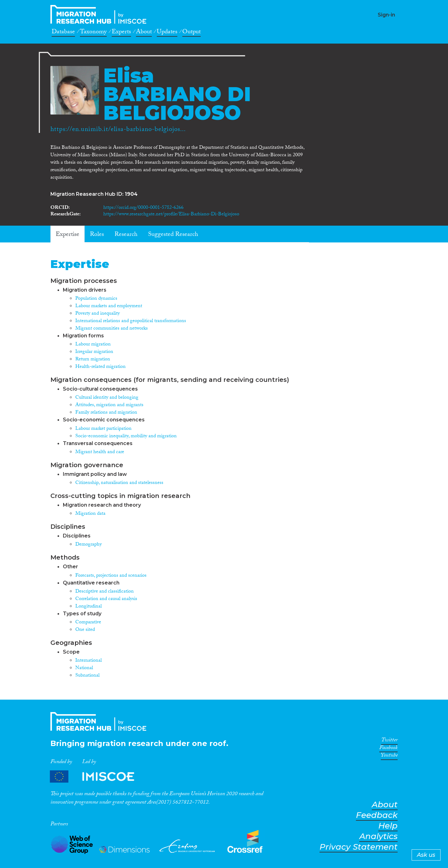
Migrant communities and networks (112, 329)
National (84, 668)
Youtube (389, 756)
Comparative (88, 623)
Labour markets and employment (109, 306)
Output (191, 33)
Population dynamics (96, 299)
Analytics (378, 836)
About (144, 33)
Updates (167, 33)
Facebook (388, 749)
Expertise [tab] (68, 235)
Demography (89, 545)
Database (63, 33)
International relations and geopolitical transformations (131, 321)
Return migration (93, 360)
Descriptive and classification (105, 592)
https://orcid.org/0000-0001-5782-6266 (143, 208)
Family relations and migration (106, 413)
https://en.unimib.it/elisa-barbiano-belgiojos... (118, 130)
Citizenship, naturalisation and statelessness (119, 483)
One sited (85, 630)
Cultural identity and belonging (107, 398)
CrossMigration (100, 14)
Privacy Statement (359, 847)
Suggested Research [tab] (173, 235)
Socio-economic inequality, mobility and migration (126, 436)
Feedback (377, 815)
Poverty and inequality (98, 314)
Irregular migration (94, 352)
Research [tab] (126, 235)
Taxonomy (93, 33)
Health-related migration (100, 367)
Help (388, 826)
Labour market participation (103, 429)
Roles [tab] (97, 235)
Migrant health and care (100, 452)
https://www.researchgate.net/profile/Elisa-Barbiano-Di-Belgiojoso (171, 215)
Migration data (90, 514)
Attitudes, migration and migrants (109, 405)
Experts (121, 33)
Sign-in (386, 15)
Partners (97, 777)
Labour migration (93, 345)
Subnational (87, 676)
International (89, 661)
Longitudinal (89, 607)
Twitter (389, 741)
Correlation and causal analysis (106, 599)
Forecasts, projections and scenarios (111, 576)
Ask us (426, 855)
